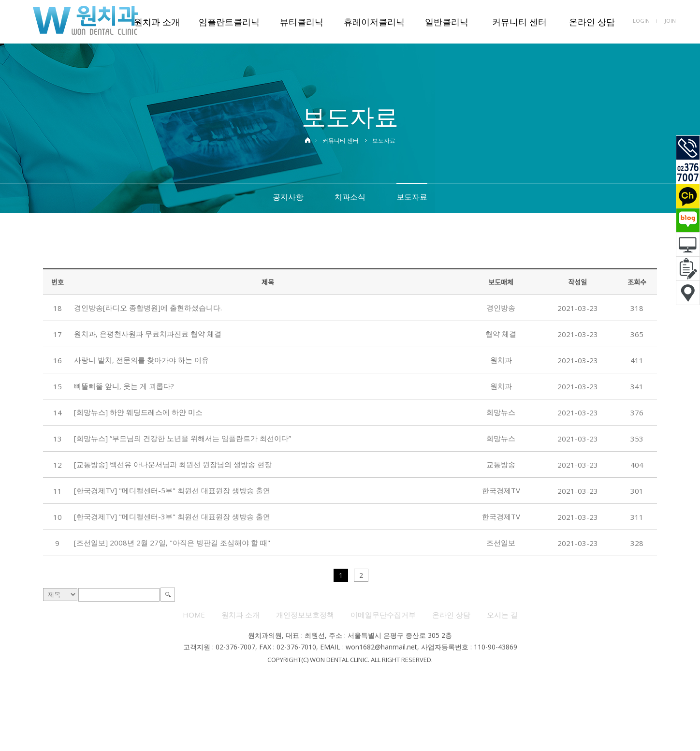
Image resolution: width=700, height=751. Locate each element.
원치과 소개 (157, 22)
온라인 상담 (592, 22)
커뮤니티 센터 (519, 22)
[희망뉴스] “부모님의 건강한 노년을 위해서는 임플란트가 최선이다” (182, 438)
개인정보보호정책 (305, 615)
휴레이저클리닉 (374, 22)
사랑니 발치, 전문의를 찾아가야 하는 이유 (141, 360)
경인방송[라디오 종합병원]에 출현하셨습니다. (148, 308)
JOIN (670, 21)
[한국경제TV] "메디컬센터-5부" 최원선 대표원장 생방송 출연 (172, 490)
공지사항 (288, 197)
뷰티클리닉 (302, 22)
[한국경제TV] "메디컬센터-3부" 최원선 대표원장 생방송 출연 (172, 516)
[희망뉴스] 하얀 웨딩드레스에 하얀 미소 (138, 412)
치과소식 (350, 197)
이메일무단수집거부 (383, 615)
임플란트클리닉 (229, 22)
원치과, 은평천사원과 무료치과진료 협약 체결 (148, 334)
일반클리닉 (447, 22)
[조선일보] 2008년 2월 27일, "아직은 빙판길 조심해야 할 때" (172, 543)
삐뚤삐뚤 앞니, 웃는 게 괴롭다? (124, 386)
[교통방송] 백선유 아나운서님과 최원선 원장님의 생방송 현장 (173, 464)
